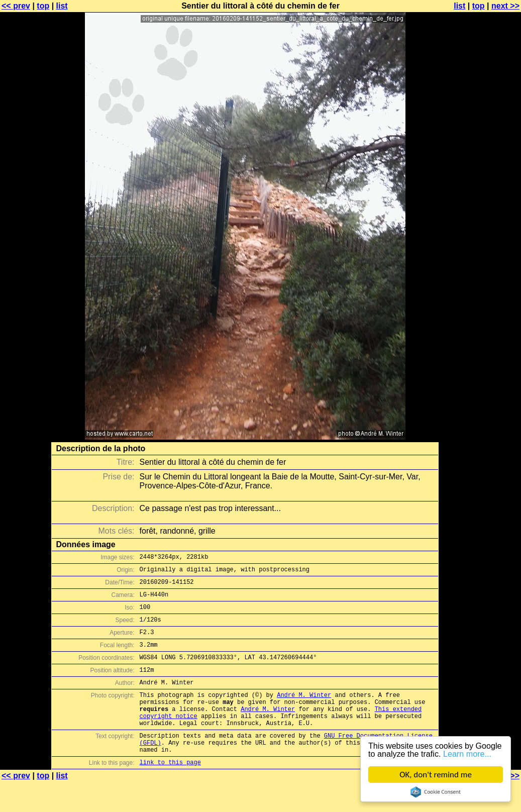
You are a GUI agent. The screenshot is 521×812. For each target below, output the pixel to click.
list (62, 6)
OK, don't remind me (436, 775)
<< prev (16, 6)
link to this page (170, 792)
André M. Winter (304, 713)
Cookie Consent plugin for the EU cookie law (436, 792)
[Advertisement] (480, 249)
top (43, 6)
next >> (505, 6)
